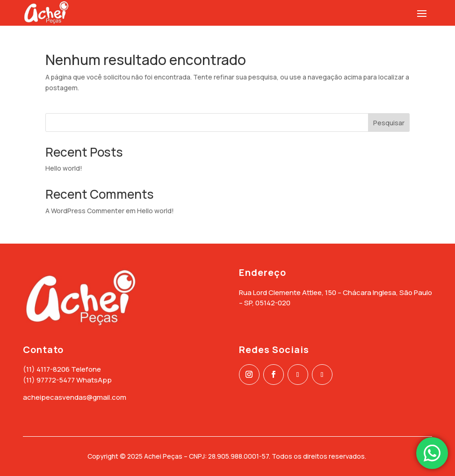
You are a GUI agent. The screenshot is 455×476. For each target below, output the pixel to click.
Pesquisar (389, 123)
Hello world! (64, 168)
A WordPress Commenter (85, 211)
